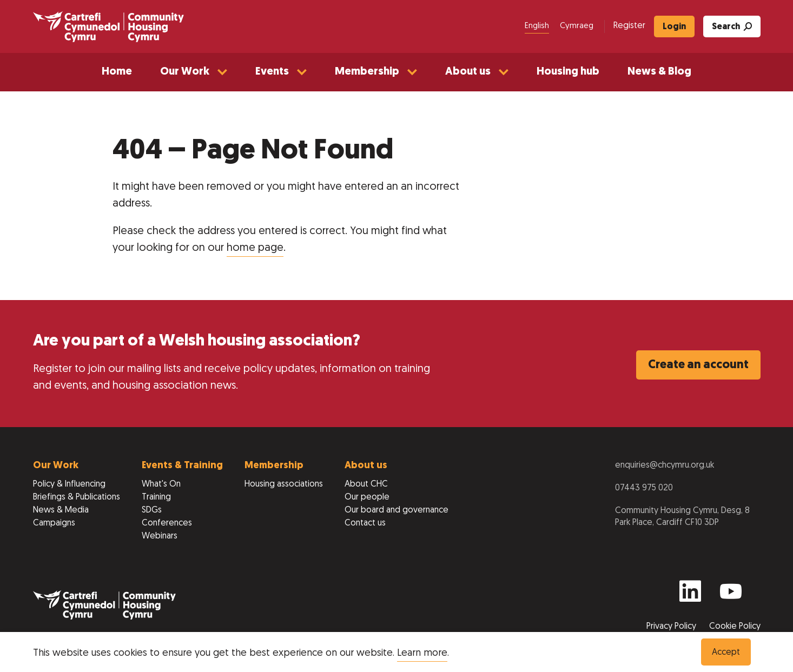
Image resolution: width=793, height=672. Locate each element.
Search (732, 27)
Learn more (422, 653)
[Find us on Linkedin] (690, 596)
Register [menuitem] (629, 26)
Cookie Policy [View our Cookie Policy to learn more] (735, 627)
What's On (161, 484)
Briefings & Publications (77, 497)
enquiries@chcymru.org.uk (665, 465)
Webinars (160, 536)
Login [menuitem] (674, 27)
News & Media (61, 510)
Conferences (167, 523)
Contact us (365, 523)
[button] (194, 72)
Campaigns (54, 523)
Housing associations (284, 484)
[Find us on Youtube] (731, 596)
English (537, 26)
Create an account (698, 365)
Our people (367, 497)
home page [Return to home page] (255, 248)
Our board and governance (396, 510)
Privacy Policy (672, 627)
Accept (726, 653)
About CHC (366, 484)
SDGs (152, 510)
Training (156, 497)
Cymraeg (577, 26)
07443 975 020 (644, 488)
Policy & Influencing (69, 484)
